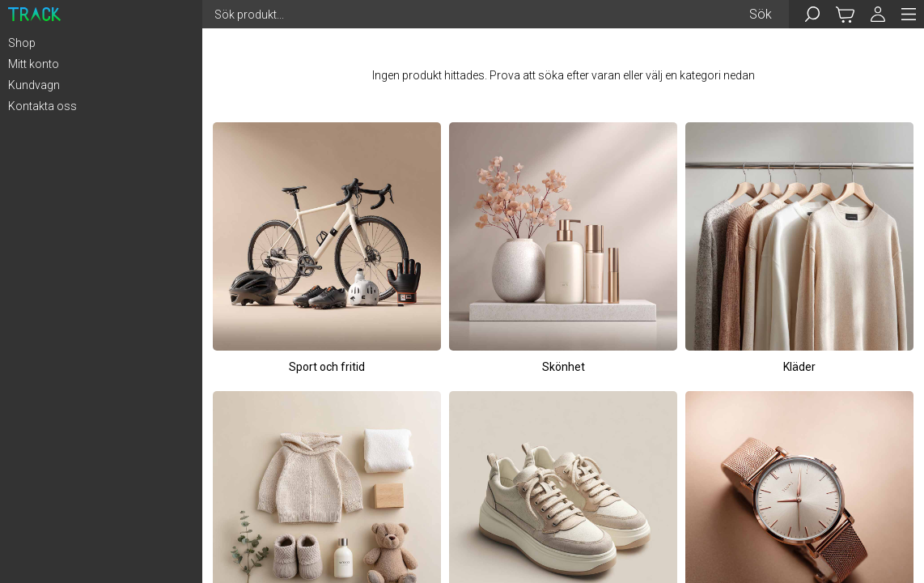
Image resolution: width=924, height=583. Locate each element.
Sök (761, 14)
